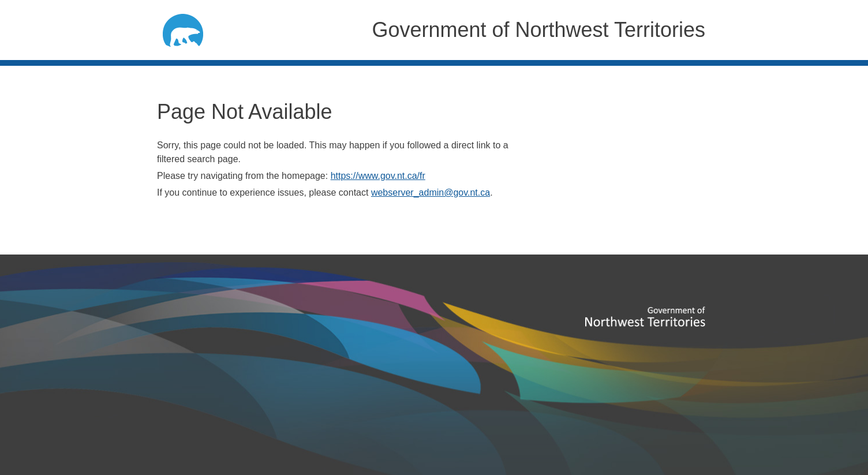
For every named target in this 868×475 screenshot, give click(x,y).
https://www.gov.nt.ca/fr (378, 176)
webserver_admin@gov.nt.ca (431, 192)
